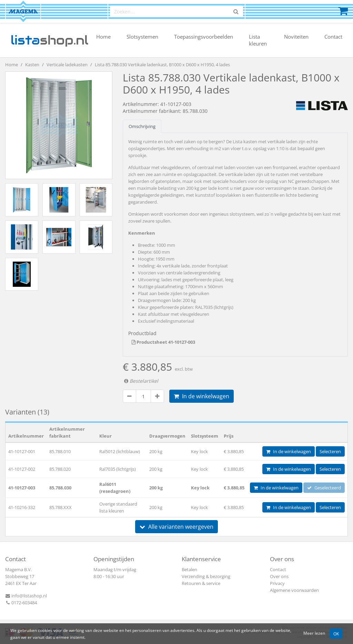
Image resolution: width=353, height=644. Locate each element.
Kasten (32, 65)
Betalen (189, 569)
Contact (333, 37)
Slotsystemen (142, 37)
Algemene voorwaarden (294, 590)
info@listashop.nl (26, 596)
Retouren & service (201, 583)
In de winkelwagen (201, 396)
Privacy (277, 583)
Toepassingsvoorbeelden (204, 37)
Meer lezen (314, 633)
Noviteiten (296, 37)
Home (103, 37)
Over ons (279, 576)
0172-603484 (21, 603)
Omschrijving (142, 126)
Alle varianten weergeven (176, 527)
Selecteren (330, 451)
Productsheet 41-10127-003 (163, 342)
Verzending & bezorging (206, 576)
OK (336, 634)
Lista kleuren (258, 40)
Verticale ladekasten (67, 65)
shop (49, 40)
